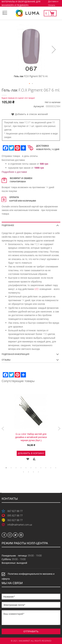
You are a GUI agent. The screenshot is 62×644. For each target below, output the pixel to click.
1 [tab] (6, 468)
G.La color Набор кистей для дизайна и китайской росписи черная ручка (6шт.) (31, 437)
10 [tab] (51, 468)
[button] (54, 49)
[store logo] (31, 13)
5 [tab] (26, 468)
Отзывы (6, 360)
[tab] (31, 224)
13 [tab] (29, 472)
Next (59, 429)
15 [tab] (39, 472)
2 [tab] (11, 468)
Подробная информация (15, 354)
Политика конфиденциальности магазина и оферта (28, 576)
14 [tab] (34, 472)
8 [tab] (41, 468)
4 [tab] (21, 468)
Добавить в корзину (31, 453)
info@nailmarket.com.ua (20, 525)
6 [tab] (31, 468)
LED (36, 289)
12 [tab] (24, 472)
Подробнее (8, 225)
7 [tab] (36, 468)
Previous (3, 429)
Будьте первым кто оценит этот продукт (18, 98)
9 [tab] (46, 468)
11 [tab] (56, 468)
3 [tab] (16, 468)
